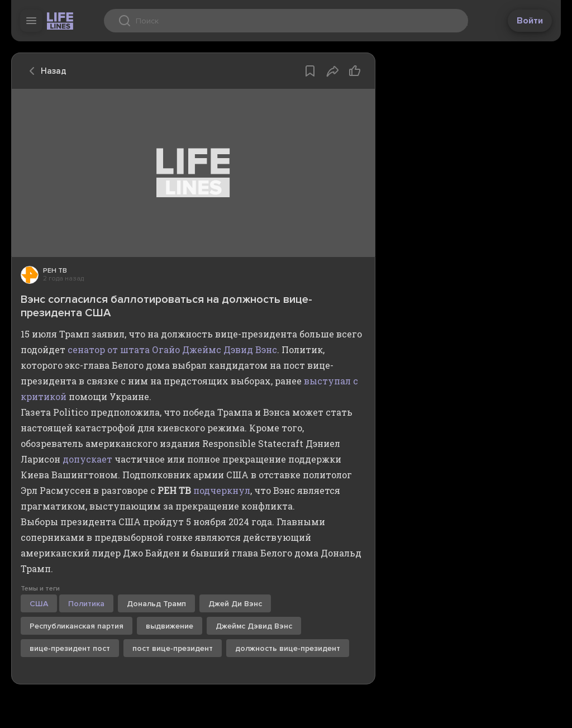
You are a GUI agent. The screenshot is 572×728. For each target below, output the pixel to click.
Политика (86, 604)
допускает (87, 459)
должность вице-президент (288, 648)
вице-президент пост (70, 648)
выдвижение (170, 626)
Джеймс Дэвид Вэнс (254, 626)
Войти (530, 21)
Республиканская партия (77, 626)
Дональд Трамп (156, 604)
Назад (45, 71)
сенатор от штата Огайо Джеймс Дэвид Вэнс (172, 349)
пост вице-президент (173, 648)
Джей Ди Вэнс (235, 604)
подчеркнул (222, 490)
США (39, 604)
